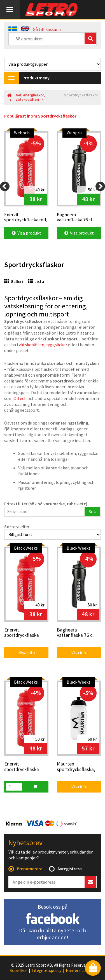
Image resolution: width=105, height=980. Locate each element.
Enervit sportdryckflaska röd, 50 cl (22, 633)
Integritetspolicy (46, 971)
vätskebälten (32, 345)
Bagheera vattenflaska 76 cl (75, 633)
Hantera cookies (81, 971)
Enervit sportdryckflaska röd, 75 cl (22, 767)
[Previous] (5, 186)
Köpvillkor (18, 971)
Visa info (23, 652)
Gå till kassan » (47, 29)
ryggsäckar (57, 345)
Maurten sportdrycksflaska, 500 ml (76, 767)
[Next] (100, 186)
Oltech (20, 398)
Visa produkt (26, 233)
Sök (92, 511)
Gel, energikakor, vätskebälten (30, 97)
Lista (36, 281)
